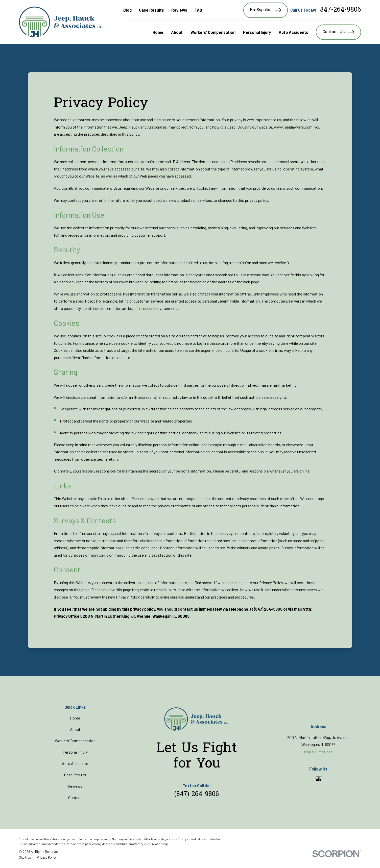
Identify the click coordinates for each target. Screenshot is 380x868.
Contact (75, 797)
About (75, 729)
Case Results (151, 10)
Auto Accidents (75, 763)
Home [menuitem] (158, 32)
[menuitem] (25, 858)
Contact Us (338, 32)
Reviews (179, 10)
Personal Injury (75, 752)
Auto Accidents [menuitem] (293, 32)
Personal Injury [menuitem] (257, 32)
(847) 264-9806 (197, 795)
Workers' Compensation (75, 741)
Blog (127, 10)
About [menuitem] (177, 32)
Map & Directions (318, 752)
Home (75, 718)
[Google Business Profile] (318, 779)
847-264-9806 (341, 10)
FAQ (198, 10)
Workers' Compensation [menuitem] (213, 32)
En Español (266, 10)
